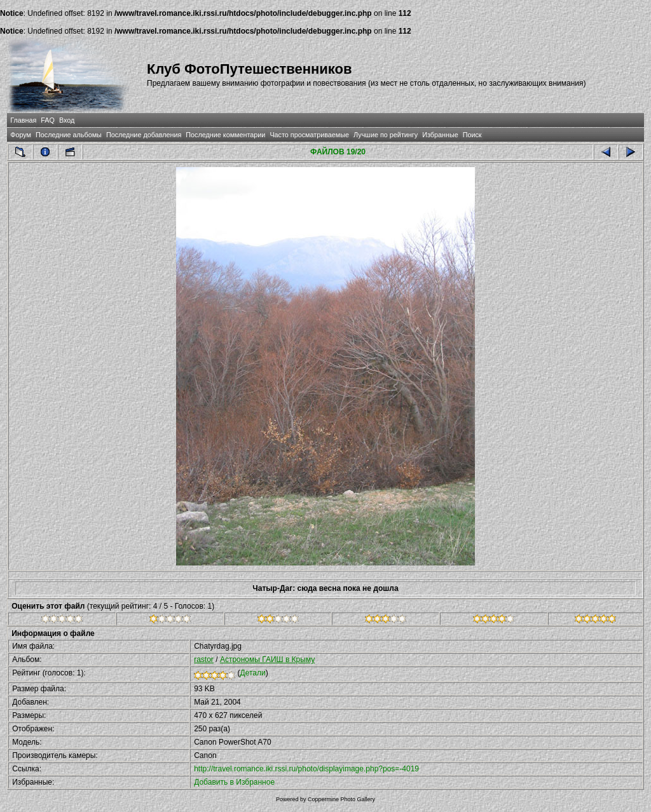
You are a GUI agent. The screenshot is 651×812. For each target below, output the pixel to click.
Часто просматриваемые (309, 135)
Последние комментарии (225, 135)
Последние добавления (144, 135)
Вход (67, 120)
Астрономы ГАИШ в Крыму (267, 660)
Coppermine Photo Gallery (341, 799)
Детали (253, 673)
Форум (21, 135)
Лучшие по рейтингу (386, 135)
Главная (23, 120)
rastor (204, 660)
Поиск (472, 135)
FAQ (48, 120)
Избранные (440, 135)
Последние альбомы (69, 135)
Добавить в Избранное (234, 782)
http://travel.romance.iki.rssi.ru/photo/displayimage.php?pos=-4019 (306, 769)
